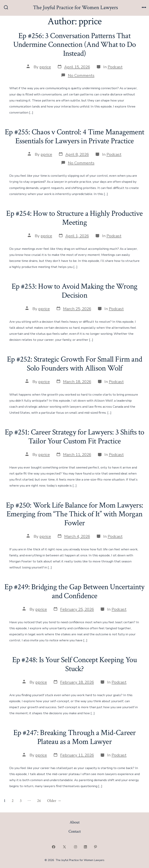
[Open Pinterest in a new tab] (95, 847)
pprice (45, 67)
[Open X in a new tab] (65, 847)
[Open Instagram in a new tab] (75, 847)
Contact (75, 831)
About (75, 822)
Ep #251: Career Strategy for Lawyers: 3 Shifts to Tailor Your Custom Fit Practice (74, 437)
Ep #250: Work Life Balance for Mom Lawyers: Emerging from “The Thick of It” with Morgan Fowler (74, 514)
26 (39, 801)
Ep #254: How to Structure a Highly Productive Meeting (74, 218)
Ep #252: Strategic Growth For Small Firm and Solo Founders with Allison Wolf (74, 364)
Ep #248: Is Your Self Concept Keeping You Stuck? (75, 664)
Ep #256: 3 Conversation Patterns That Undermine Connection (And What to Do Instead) (74, 45)
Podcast (115, 67)
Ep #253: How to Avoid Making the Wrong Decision (75, 291)
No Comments (81, 75)
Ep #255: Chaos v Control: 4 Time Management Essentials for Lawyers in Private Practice (74, 136)
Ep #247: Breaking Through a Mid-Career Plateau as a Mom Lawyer (75, 737)
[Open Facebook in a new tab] (54, 847)
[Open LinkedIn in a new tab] (86, 847)
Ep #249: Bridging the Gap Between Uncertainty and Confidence (74, 591)
